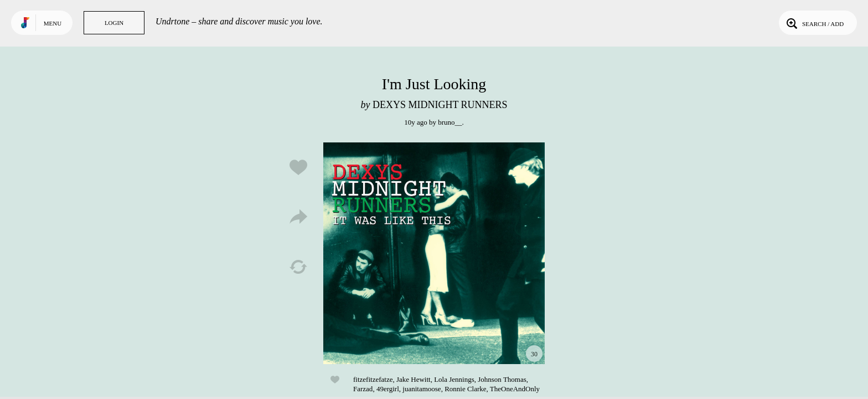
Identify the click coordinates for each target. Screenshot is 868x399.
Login (114, 23)
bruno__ (450, 122)
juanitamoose (422, 389)
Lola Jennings (454, 379)
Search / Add (814, 23)
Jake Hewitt (414, 379)
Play (434, 253)
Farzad (363, 389)
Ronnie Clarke (465, 389)
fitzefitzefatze (373, 379)
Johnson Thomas (502, 379)
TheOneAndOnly (515, 389)
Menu (53, 23)
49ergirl (388, 389)
